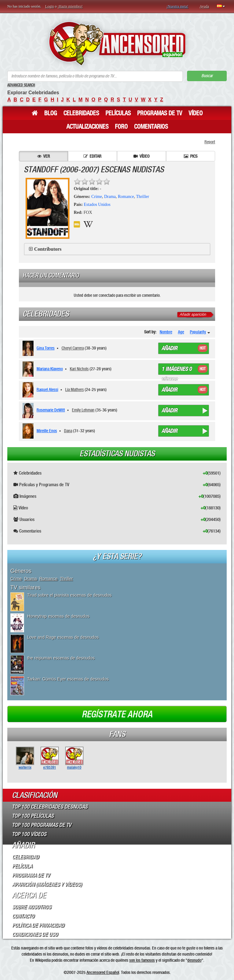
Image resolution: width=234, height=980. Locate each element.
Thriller (142, 197)
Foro (121, 127)
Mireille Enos (47, 431)
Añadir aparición (193, 314)
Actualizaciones (87, 127)
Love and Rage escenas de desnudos (63, 637)
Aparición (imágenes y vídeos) (47, 884)
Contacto (23, 916)
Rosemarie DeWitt (51, 410)
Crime (97, 197)
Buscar (207, 76)
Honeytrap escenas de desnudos (58, 616)
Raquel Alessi (47, 389)
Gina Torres (46, 348)
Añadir (169, 348)
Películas (118, 113)
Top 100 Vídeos (29, 834)
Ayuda (204, 6)
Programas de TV (160, 113)
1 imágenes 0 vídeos (177, 370)
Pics (191, 156)
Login (50, 6)
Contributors (48, 249)
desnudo (194, 960)
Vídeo (196, 113)
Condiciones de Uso (35, 934)
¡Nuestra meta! (177, 6)
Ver (44, 156)
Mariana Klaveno (50, 369)
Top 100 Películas (33, 816)
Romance (126, 197)
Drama (110, 197)
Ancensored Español (103, 972)
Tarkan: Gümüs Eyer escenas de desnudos (68, 679)
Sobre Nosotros (31, 907)
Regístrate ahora (117, 714)
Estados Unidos (97, 205)
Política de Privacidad (38, 925)
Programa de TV (31, 875)
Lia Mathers (74, 389)
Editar (92, 156)
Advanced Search (21, 85)
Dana (68, 431)
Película (22, 866)
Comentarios (151, 127)
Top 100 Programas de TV (42, 825)
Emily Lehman (83, 410)
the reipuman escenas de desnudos (61, 658)
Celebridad (25, 857)
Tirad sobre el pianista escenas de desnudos (69, 595)
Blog (51, 113)
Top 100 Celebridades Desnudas (50, 807)
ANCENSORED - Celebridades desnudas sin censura (117, 43)
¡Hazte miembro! (70, 6)
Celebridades (81, 113)
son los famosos (142, 960)
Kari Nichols (79, 369)
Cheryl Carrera (73, 348)
